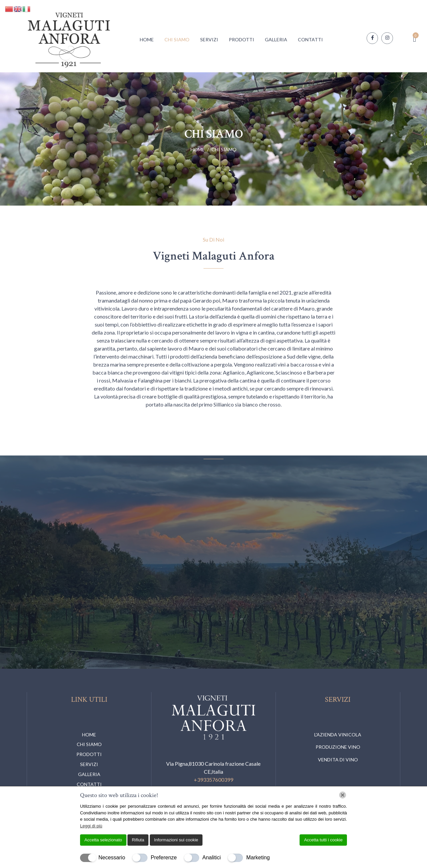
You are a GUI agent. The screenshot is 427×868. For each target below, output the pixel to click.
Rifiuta (138, 840)
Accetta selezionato (103, 840)
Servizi (209, 39)
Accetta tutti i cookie (323, 840)
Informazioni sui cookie (176, 840)
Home (147, 39)
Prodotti (242, 39)
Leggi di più (91, 826)
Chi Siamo (177, 39)
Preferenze (164, 858)
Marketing (258, 858)
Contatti (310, 39)
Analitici (212, 858)
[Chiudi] (343, 795)
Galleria (276, 39)
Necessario (112, 858)
